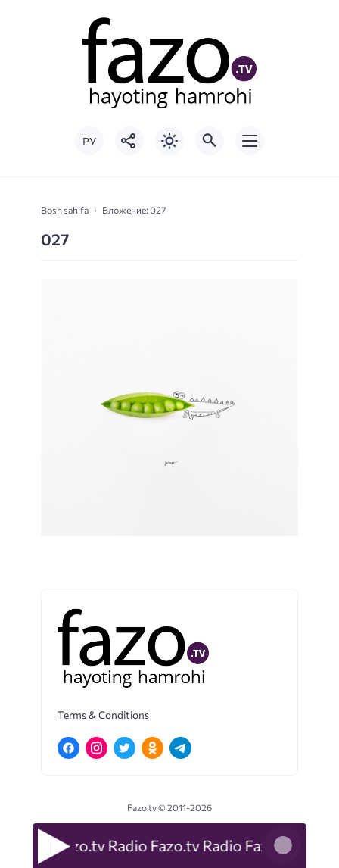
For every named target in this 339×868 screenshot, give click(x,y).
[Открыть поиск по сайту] (210, 141)
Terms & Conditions (103, 715)
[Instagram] (96, 748)
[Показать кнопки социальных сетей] (129, 141)
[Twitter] (124, 748)
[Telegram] (180, 748)
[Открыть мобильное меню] (250, 141)
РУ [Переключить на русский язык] (89, 141)
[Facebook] (68, 748)
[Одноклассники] (152, 748)
